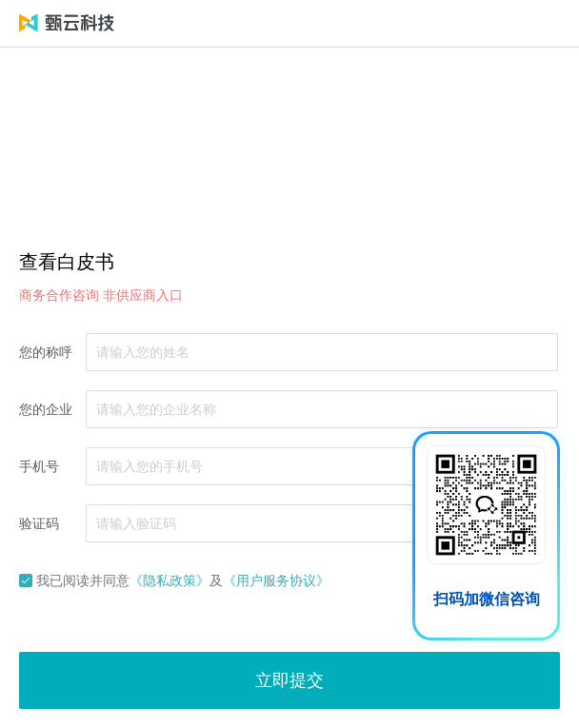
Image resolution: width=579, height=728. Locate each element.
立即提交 (289, 680)
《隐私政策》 (170, 580)
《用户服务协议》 (276, 580)
